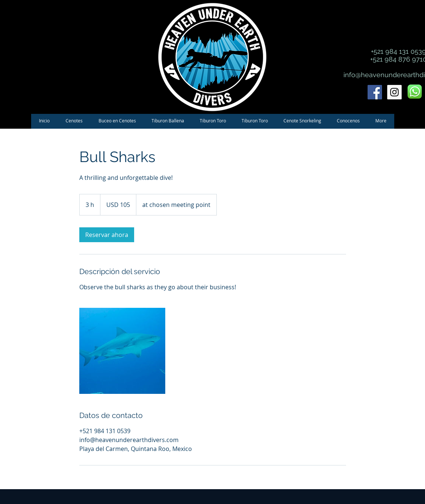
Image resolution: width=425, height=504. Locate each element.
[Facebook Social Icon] (375, 92)
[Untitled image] (122, 351)
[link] (107, 235)
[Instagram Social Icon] (394, 92)
